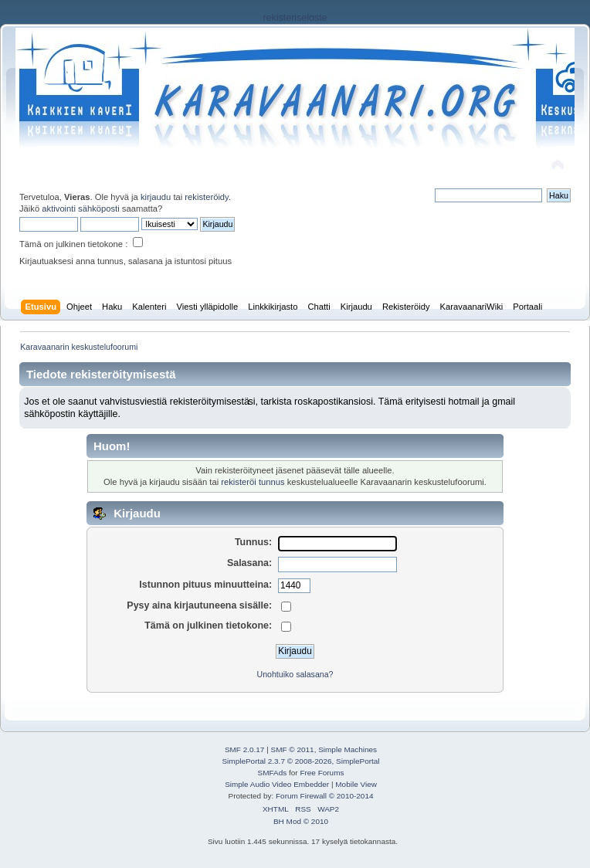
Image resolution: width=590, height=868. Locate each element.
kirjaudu (156, 197)
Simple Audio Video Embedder (277, 784)
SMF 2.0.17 (245, 749)
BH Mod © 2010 (301, 821)
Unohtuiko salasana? (295, 674)
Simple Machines (348, 749)
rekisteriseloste (295, 18)
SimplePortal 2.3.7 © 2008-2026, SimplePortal (300, 761)
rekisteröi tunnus (253, 482)
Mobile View (356, 784)
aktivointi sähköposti (80, 209)
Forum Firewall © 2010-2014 (324, 796)
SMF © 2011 (293, 749)
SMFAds (273, 773)
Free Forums (322, 773)
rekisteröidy (207, 197)
